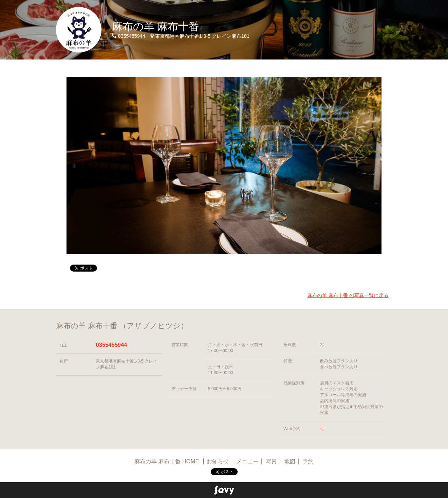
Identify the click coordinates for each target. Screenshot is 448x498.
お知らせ (218, 461)
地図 (290, 461)
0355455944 (111, 345)
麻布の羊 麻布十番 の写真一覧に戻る (348, 295)
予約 (308, 461)
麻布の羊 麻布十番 (156, 26)
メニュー (247, 461)
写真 (271, 461)
